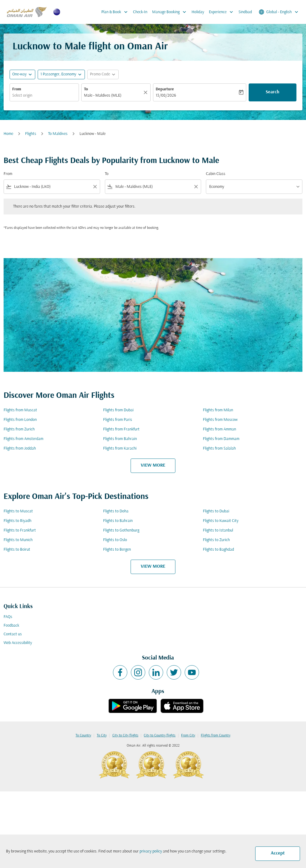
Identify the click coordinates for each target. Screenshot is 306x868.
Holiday (198, 12)
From (17, 89)
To (86, 89)
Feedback (11, 626)
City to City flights (125, 735)
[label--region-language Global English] (279, 12)
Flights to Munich (18, 540)
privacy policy (151, 851)
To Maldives (58, 134)
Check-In (140, 12)
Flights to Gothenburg (121, 530)
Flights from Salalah (219, 449)
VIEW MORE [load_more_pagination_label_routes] (153, 465)
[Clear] (146, 92)
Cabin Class (216, 174)
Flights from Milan (218, 410)
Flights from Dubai (118, 410)
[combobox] (44, 96)
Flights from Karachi (120, 449)
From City (188, 735)
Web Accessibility (18, 643)
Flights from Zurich (19, 429)
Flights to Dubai (216, 511)
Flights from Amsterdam (23, 439)
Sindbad (245, 12)
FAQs (8, 617)
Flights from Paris (118, 420)
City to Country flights (160, 735)
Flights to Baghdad (218, 550)
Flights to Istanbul (218, 530)
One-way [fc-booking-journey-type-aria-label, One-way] (19, 74)
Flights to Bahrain (118, 521)
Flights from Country (216, 735)
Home (8, 134)
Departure (165, 89)
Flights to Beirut (17, 550)
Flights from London (20, 420)
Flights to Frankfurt (20, 530)
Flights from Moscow (220, 420)
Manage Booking (171, 12)
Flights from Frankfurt (121, 429)
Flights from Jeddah (20, 449)
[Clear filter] (95, 187)
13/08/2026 (166, 96)
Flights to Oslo (115, 540)
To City (102, 735)
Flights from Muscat (20, 410)
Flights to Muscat (18, 511)
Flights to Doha (116, 511)
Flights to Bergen (117, 550)
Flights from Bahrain (120, 439)
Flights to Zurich (216, 540)
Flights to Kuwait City (221, 521)
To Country (83, 735)
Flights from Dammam (221, 439)
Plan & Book (116, 12)
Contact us (13, 634)
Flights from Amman (219, 429)
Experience (222, 12)
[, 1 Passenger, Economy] (58, 74)
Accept (278, 853)
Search (273, 92)
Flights (31, 134)
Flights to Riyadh (17, 521)
